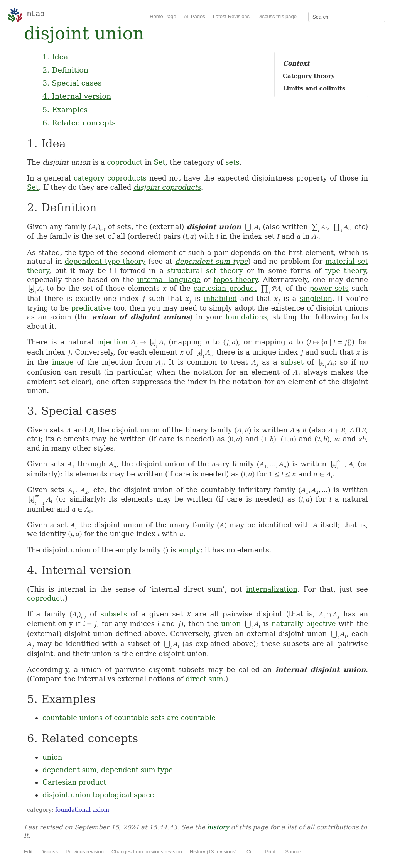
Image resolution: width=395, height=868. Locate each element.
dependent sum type (212, 261)
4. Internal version (77, 96)
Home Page (163, 16)
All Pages (195, 16)
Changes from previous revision (147, 852)
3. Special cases (72, 83)
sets (232, 162)
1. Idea (55, 57)
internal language (169, 279)
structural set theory (205, 271)
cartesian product (225, 288)
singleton (316, 298)
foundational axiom (82, 810)
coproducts (127, 178)
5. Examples (65, 110)
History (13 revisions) (213, 852)
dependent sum (70, 770)
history (218, 827)
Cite (251, 852)
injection (112, 342)
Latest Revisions (231, 16)
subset (292, 362)
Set (160, 162)
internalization (272, 589)
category (89, 178)
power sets (329, 288)
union (231, 624)
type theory (345, 271)
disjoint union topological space (98, 795)
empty (189, 550)
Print (270, 852)
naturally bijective (304, 624)
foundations (246, 317)
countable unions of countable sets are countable (129, 718)
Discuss (49, 852)
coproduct (125, 162)
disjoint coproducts (167, 187)
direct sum (204, 679)
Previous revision (85, 852)
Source (293, 852)
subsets (114, 614)
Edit (28, 852)
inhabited (220, 298)
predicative (91, 308)
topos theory (235, 279)
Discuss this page (277, 16)
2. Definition (65, 70)
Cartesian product (74, 782)
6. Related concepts (79, 123)
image (63, 362)
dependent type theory (105, 261)
